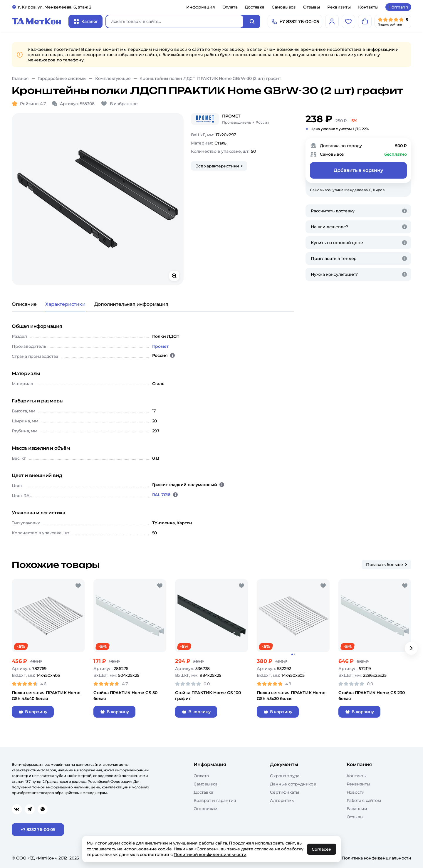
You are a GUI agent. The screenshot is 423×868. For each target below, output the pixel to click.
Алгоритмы (282, 800)
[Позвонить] (295, 21)
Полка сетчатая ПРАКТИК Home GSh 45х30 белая (291, 696)
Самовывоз (284, 7)
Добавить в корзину (358, 170)
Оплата (230, 7)
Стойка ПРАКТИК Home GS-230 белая (372, 696)
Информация (201, 7)
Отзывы (312, 7)
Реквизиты (339, 7)
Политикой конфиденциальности (210, 854)
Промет (160, 346)
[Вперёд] (411, 648)
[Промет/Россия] (245, 119)
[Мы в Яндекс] (393, 21)
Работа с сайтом (364, 800)
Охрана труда (285, 776)
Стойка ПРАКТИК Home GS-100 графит (208, 696)
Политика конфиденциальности (376, 858)
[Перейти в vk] (17, 809)
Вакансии (357, 809)
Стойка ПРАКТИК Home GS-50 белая (125, 696)
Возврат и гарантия (215, 800)
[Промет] (205, 119)
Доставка (254, 7)
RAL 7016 (161, 495)
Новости (356, 792)
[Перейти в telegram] (30, 809)
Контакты (368, 7)
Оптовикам (205, 809)
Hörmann (398, 7)
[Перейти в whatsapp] (43, 809)
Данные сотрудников (293, 784)
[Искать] (252, 21)
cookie (128, 843)
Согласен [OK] (322, 849)
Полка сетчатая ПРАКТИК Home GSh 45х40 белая (46, 696)
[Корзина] (365, 21)
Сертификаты (284, 792)
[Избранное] (348, 21)
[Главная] (36, 21)
